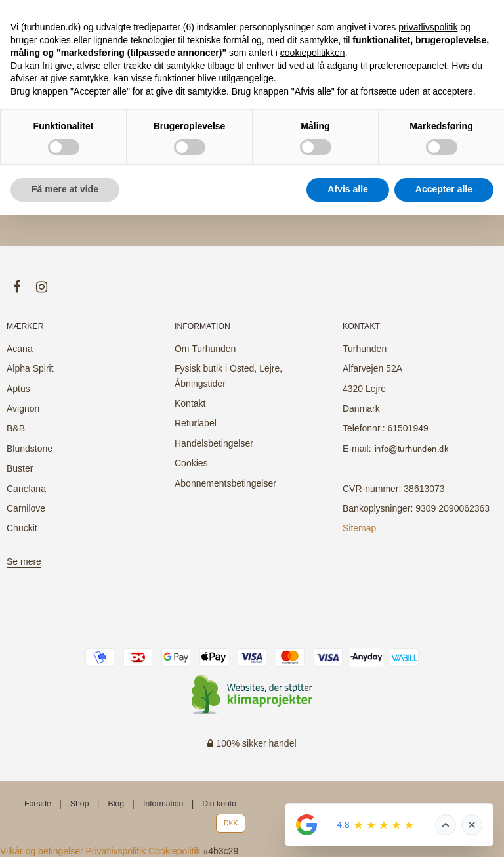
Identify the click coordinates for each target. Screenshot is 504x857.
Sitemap (359, 528)
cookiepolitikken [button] (313, 53)
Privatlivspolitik (116, 851)
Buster (20, 468)
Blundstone (30, 449)
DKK (231, 823)
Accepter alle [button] (444, 189)
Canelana (26, 489)
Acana (20, 349)
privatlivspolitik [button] (428, 27)
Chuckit (22, 528)
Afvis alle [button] (347, 189)
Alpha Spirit (30, 368)
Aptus (18, 389)
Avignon (23, 408)
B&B (16, 428)
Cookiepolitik (174, 851)
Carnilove (26, 508)
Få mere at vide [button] (65, 189)
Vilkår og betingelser (42, 851)
